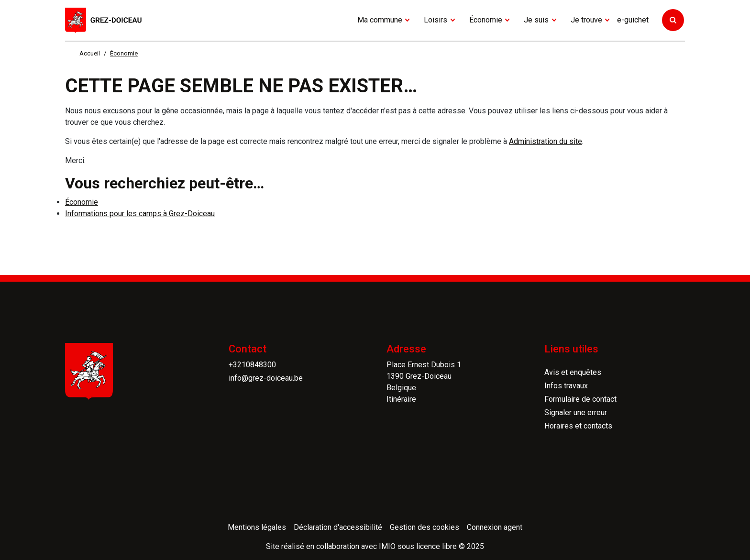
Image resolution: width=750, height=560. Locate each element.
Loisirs (436, 20)
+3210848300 (252, 365)
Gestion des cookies (425, 527)
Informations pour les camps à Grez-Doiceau (140, 214)
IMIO (387, 546)
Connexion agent (495, 527)
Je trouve (586, 20)
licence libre (436, 546)
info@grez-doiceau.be (266, 378)
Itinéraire (401, 399)
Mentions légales (257, 527)
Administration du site (546, 141)
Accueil (90, 53)
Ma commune (380, 20)
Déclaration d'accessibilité (338, 527)
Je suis (536, 20)
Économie (486, 20)
